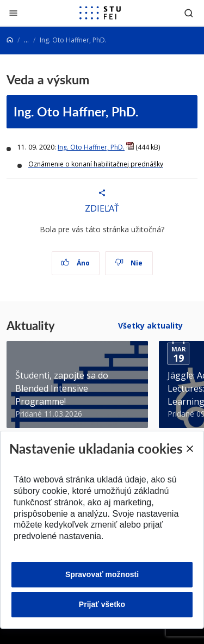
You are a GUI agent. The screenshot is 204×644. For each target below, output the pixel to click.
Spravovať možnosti (102, 574)
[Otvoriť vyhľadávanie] (189, 13)
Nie (129, 263)
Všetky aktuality (150, 326)
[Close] (189, 449)
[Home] (10, 40)
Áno (75, 263)
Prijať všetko (102, 604)
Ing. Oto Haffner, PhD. (76, 111)
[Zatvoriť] (13, 13)
